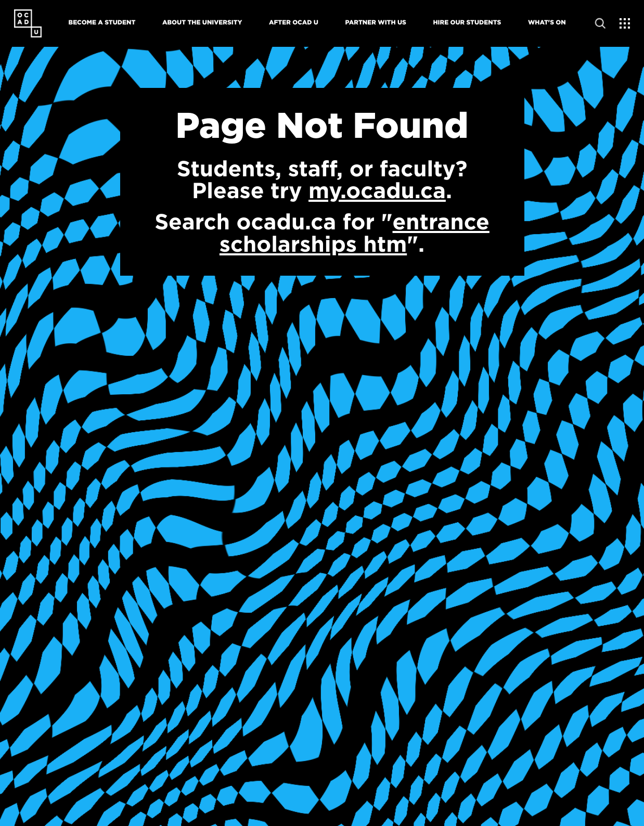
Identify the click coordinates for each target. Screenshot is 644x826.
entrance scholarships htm (355, 232)
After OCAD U (294, 22)
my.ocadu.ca (377, 190)
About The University (202, 22)
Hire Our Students (467, 22)
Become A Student (102, 22)
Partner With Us (376, 22)
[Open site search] (601, 24)
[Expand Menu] (625, 24)
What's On (547, 22)
